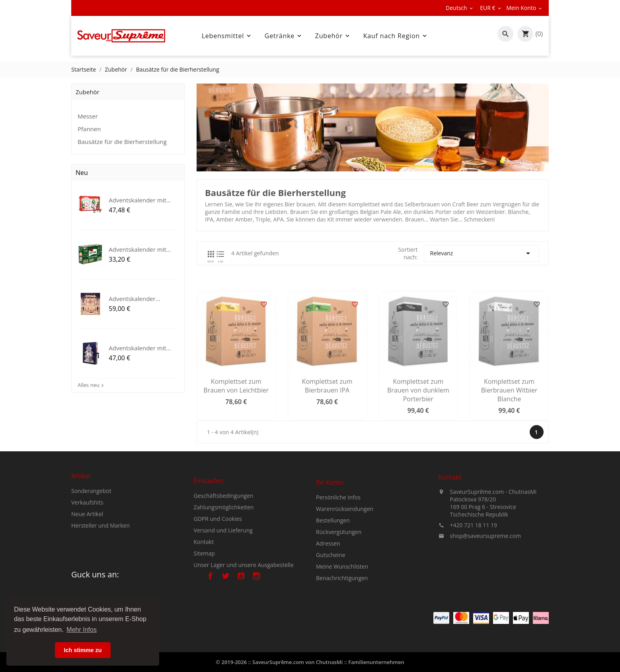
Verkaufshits (87, 523)
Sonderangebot (91, 512)
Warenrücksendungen (345, 546)
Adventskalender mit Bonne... (137, 199)
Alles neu (92, 385)
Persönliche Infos (338, 534)
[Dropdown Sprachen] (460, 8)
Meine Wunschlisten (342, 603)
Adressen (328, 580)
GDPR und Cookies (218, 552)
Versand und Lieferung (223, 563)
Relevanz (485, 253)
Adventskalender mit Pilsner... (137, 249)
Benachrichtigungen (342, 615)
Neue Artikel (87, 535)
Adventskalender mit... (140, 347)
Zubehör (333, 36)
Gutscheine (331, 592)
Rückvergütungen (339, 569)
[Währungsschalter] (491, 8)
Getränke (284, 36)
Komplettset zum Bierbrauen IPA (331, 431)
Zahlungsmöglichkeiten (224, 540)
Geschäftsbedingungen (224, 529)
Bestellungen (333, 557)
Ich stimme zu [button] (83, 650)
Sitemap (204, 586)
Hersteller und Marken (100, 546)
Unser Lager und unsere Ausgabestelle (244, 598)
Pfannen (89, 129)
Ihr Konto (330, 519)
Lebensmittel (227, 36)
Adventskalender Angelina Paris (132, 298)
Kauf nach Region (396, 36)
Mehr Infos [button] (82, 630)
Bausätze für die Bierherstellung (122, 142)
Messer (88, 116)
